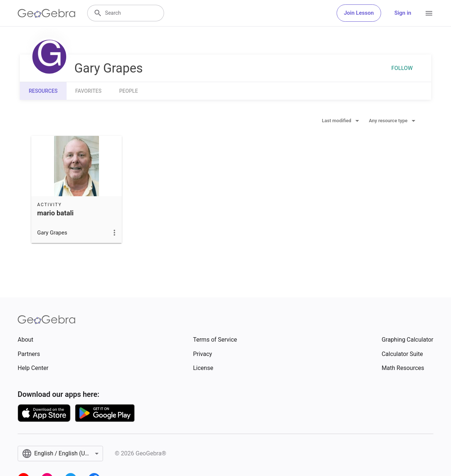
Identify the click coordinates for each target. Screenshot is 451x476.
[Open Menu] (429, 13)
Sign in (403, 13)
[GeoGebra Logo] (47, 13)
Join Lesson (359, 13)
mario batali (55, 213)
